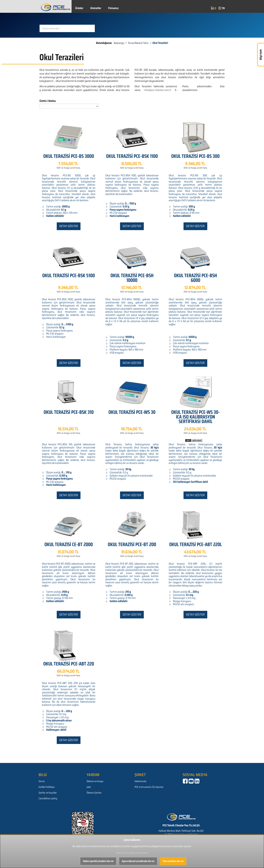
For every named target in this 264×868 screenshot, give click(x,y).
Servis (42, 781)
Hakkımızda (140, 781)
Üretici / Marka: (48, 101)
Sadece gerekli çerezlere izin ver (98, 861)
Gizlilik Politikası (47, 787)
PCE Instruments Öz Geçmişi (149, 787)
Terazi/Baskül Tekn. (138, 43)
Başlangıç (119, 43)
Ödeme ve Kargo (95, 781)
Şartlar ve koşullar (48, 793)
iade (89, 787)
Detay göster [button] (69, 226)
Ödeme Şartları (94, 793)
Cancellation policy (48, 798)
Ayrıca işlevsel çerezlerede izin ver (138, 861)
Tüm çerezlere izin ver (173, 861)
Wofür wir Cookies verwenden (132, 853)
